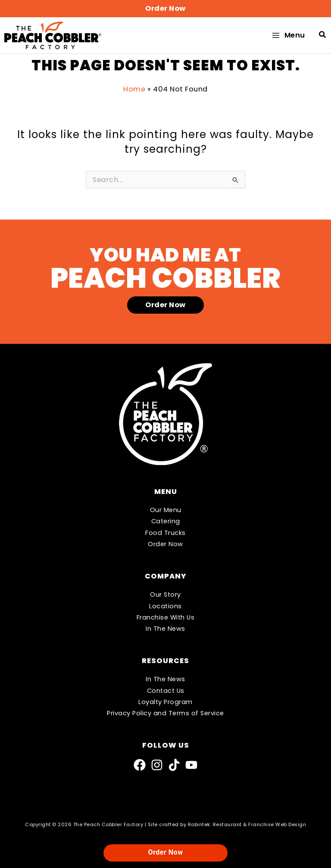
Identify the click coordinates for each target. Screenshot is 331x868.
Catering (166, 521)
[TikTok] (174, 765)
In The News (165, 629)
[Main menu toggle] (288, 37)
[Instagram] (157, 765)
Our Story (165, 594)
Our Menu (166, 510)
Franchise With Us (166, 617)
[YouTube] (191, 765)
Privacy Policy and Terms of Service (165, 713)
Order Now (165, 544)
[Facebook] (140, 765)
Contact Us (166, 691)
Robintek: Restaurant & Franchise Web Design (247, 825)
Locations (165, 606)
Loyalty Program (165, 702)
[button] (165, 9)
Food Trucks (165, 533)
